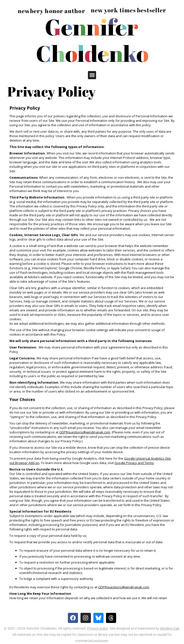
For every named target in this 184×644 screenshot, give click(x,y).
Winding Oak (170, 628)
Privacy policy (98, 628)
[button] (92, 75)
